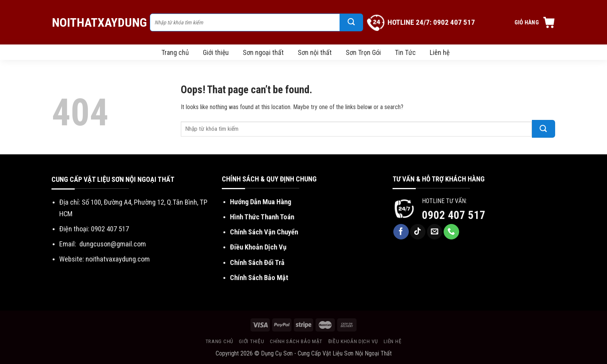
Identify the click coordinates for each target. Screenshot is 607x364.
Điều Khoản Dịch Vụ (258, 247)
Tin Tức (405, 52)
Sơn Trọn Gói (363, 52)
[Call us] (451, 232)
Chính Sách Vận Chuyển (264, 232)
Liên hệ (440, 52)
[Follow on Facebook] (401, 232)
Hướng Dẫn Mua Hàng (261, 202)
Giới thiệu (216, 52)
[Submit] (352, 22)
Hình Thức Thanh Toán (262, 217)
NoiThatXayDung (97, 22)
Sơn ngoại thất (263, 52)
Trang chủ (175, 52)
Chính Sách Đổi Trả (257, 262)
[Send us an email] (435, 232)
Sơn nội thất (315, 52)
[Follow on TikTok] (418, 232)
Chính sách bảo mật (296, 341)
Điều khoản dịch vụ (353, 341)
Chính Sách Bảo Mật (259, 278)
